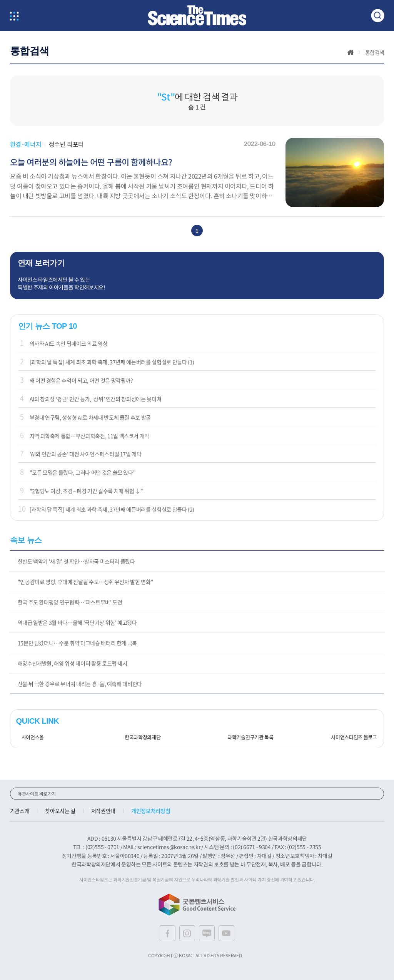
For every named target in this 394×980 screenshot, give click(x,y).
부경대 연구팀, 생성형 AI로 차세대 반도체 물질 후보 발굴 (90, 417)
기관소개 (20, 811)
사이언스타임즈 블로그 (351, 737)
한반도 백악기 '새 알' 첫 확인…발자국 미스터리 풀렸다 (76, 561)
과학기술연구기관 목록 (248, 737)
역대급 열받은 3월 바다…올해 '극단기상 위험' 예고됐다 (77, 622)
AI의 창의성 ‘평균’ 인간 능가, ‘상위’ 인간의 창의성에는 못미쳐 (96, 399)
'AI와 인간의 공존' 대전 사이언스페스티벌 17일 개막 (86, 454)
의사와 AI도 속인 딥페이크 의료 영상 (69, 343)
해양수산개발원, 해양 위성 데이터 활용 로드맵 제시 (73, 663)
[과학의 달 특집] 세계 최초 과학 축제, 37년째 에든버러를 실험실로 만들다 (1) (112, 362)
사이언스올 (30, 737)
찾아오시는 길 (60, 811)
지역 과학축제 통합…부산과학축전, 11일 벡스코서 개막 (90, 436)
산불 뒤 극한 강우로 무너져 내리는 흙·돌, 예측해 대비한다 (80, 684)
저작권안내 (103, 811)
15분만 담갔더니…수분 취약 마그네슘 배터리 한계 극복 (78, 643)
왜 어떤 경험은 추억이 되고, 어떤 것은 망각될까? (81, 380)
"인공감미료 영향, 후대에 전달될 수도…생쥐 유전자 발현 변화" (86, 582)
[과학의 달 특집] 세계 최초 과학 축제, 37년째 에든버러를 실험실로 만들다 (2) (112, 509)
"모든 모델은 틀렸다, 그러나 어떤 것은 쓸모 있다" (83, 472)
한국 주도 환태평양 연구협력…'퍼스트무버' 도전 (70, 602)
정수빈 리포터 (66, 144)
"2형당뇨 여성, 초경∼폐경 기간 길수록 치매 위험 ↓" (86, 491)
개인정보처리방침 (151, 811)
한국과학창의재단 (140, 737)
